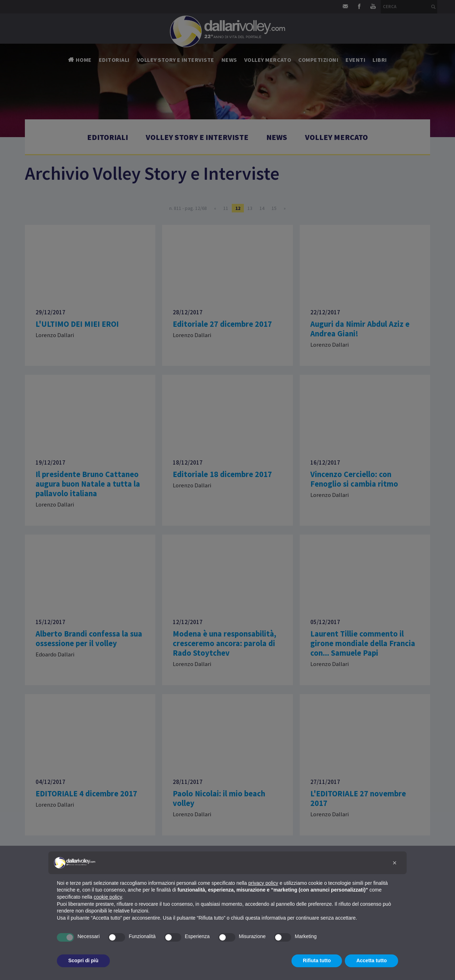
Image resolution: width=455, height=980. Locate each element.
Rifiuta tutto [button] (317, 960)
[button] (395, 863)
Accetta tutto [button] (371, 960)
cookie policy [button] (108, 897)
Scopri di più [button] (83, 960)
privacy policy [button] (263, 883)
